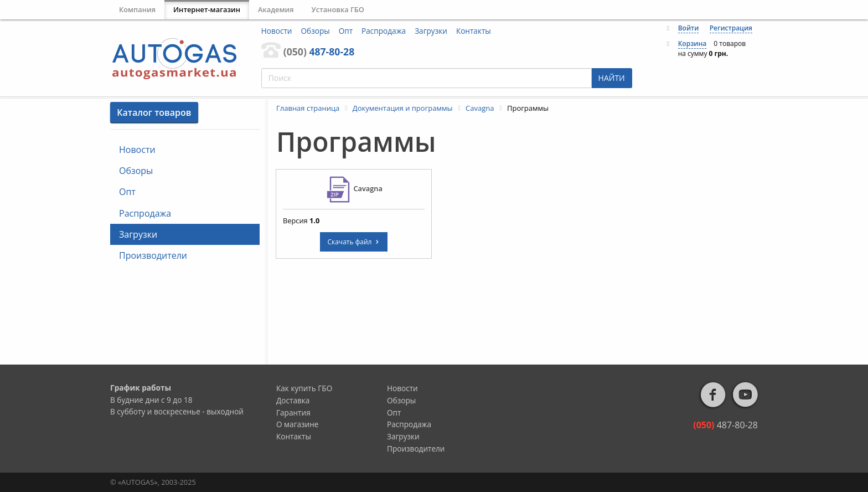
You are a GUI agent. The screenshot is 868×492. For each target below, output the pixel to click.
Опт (346, 31)
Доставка (293, 400)
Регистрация (731, 28)
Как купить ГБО (304, 388)
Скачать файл (353, 242)
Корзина (693, 43)
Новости (277, 31)
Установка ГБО (338, 9)
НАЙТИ (612, 78)
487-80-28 (319, 52)
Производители (153, 255)
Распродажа (384, 31)
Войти (689, 28)
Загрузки (431, 31)
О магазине (298, 424)
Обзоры (316, 31)
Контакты (474, 31)
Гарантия (293, 412)
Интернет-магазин (207, 9)
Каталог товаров (154, 112)
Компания (137, 9)
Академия (276, 9)
